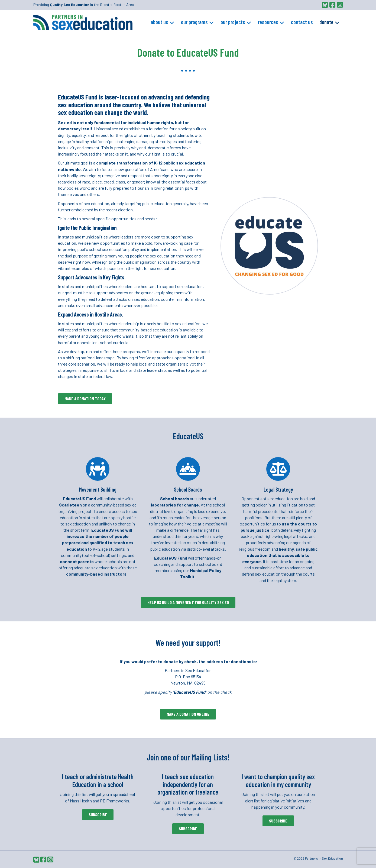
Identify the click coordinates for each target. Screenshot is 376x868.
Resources (268, 22)
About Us (159, 22)
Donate (326, 22)
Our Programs (194, 22)
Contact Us (302, 22)
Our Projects (233, 22)
